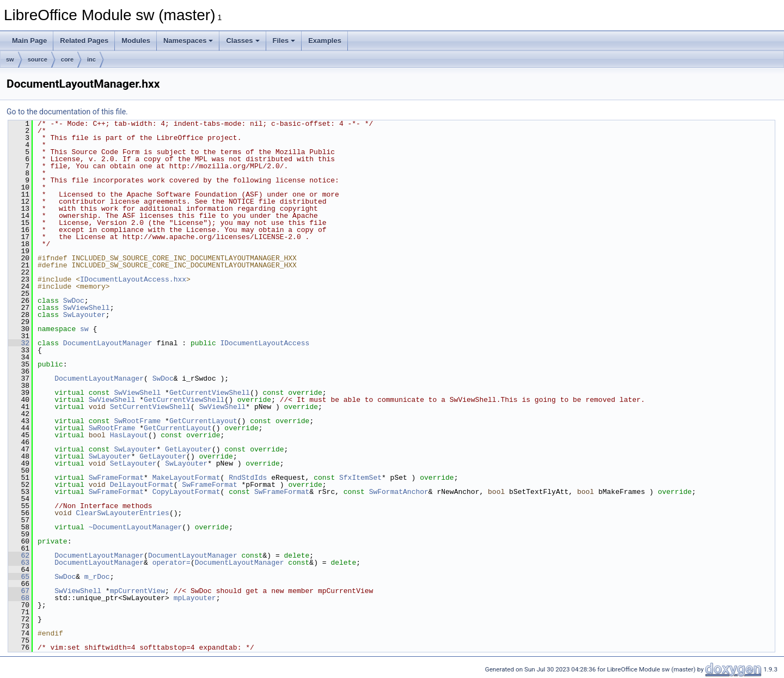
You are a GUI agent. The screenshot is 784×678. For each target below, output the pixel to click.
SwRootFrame (137, 421)
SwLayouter (84, 315)
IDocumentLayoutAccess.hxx (133, 279)
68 (19, 598)
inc (91, 59)
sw (10, 59)
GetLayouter (188, 449)
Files (284, 41)
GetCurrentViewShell (210, 393)
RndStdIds (248, 478)
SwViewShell (87, 308)
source (38, 59)
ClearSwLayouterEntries (122, 513)
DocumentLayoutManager (108, 343)
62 (19, 555)
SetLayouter (133, 463)
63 (19, 563)
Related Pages (84, 41)
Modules (136, 41)
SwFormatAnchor (399, 492)
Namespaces (188, 41)
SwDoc (74, 301)
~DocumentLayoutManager (136, 527)
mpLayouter (195, 598)
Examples (325, 41)
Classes (243, 41)
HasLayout (129, 435)
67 (19, 591)
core (67, 59)
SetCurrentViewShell (150, 407)
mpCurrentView (137, 591)
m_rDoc (97, 577)
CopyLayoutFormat (186, 492)
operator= (171, 563)
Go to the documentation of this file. (67, 112)
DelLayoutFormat (142, 485)
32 (19, 343)
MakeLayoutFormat (186, 478)
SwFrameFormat (116, 478)
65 (19, 577)
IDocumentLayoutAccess (265, 343)
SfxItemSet (360, 478)
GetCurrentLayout (203, 421)
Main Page (29, 41)
